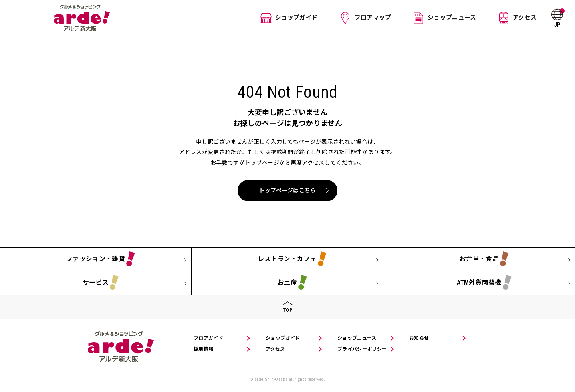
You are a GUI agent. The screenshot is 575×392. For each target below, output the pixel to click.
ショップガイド (299, 18)
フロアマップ (374, 18)
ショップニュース (452, 18)
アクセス (523, 18)
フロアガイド (208, 338)
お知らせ (419, 338)
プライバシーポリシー (362, 349)
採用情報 (203, 349)
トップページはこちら (287, 190)
